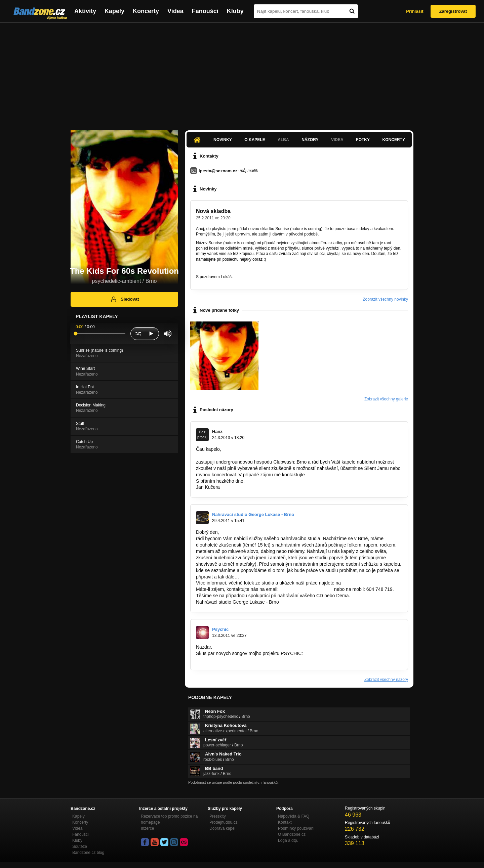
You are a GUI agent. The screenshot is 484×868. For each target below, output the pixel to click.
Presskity (218, 816)
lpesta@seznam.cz (218, 171)
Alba (283, 140)
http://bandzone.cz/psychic (224, 660)
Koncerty (146, 11)
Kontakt (285, 822)
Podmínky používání (296, 828)
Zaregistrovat (453, 11)
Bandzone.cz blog (88, 853)
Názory (310, 140)
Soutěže (80, 847)
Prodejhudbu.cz (223, 822)
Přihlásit (415, 11)
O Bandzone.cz (292, 834)
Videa (175, 11)
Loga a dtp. (288, 840)
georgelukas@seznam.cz (306, 589)
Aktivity (85, 11)
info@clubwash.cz (325, 475)
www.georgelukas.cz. (364, 583)
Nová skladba (213, 211)
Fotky (363, 140)
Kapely (114, 11)
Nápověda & (294, 816)
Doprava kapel (222, 828)
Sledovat (125, 299)
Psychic (220, 629)
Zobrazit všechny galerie (386, 399)
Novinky (223, 140)
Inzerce (147, 828)
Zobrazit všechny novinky (385, 299)
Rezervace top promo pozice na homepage (169, 819)
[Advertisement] (242, 73)
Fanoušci (205, 11)
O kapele (255, 140)
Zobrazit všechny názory (386, 680)
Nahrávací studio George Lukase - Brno (253, 514)
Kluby (235, 11)
